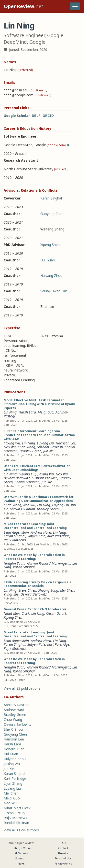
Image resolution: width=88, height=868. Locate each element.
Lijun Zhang (13, 783)
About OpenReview (21, 843)
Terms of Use (63, 858)
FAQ (63, 843)
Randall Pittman (16, 823)
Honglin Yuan (14, 563)
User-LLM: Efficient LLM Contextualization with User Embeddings (37, 468)
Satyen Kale (36, 536)
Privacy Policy (63, 864)
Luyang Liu (45, 443)
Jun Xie (48, 451)
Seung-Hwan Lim (54, 291)
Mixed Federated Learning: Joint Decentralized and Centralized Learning (35, 526)
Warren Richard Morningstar (48, 563)
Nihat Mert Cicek (16, 613)
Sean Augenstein (16, 532)
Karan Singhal (51, 198)
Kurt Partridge (58, 536)
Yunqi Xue (11, 594)
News (21, 864)
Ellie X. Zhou (13, 729)
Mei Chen (67, 590)
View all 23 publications (22, 688)
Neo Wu (10, 447)
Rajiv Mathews (15, 540)
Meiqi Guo (46, 412)
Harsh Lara (27, 412)
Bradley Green (30, 451)
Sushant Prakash (50, 447)
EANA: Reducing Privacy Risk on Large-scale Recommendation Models (38, 584)
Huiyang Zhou (51, 276)
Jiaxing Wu (12, 443)
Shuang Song (48, 590)
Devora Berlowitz (17, 478)
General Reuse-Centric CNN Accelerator (35, 609)
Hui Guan (48, 260)
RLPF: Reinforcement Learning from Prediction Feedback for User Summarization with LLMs (39, 435)
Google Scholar (17, 116)
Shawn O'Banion (27, 482)
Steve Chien (27, 590)
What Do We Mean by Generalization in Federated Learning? (34, 557)
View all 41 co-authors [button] (21, 830)
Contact (63, 848)
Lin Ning (10, 412)
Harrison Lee (66, 443)
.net (24, 6)
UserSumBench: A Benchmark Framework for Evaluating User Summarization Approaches (39, 499)
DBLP (36, 116)
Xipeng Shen (50, 245)
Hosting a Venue (21, 848)
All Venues (21, 853)
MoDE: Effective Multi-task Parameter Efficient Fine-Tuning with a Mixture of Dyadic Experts (40, 404)
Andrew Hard (41, 532)
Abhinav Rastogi (16, 705)
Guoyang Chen (52, 214)
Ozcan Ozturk (56, 613)
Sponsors (21, 858)
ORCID (48, 116)
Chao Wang (26, 447)
